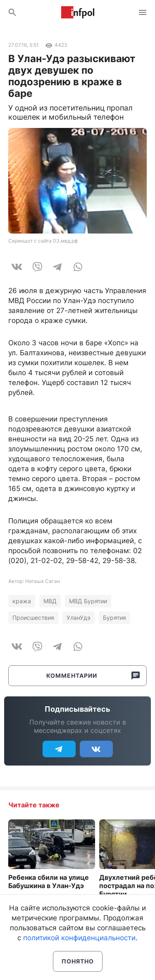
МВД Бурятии (88, 601)
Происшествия (33, 618)
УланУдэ (79, 618)
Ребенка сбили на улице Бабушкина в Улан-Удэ (49, 881)
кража (22, 601)
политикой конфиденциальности (79, 938)
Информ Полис (78, 12)
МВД (50, 601)
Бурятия (114, 618)
